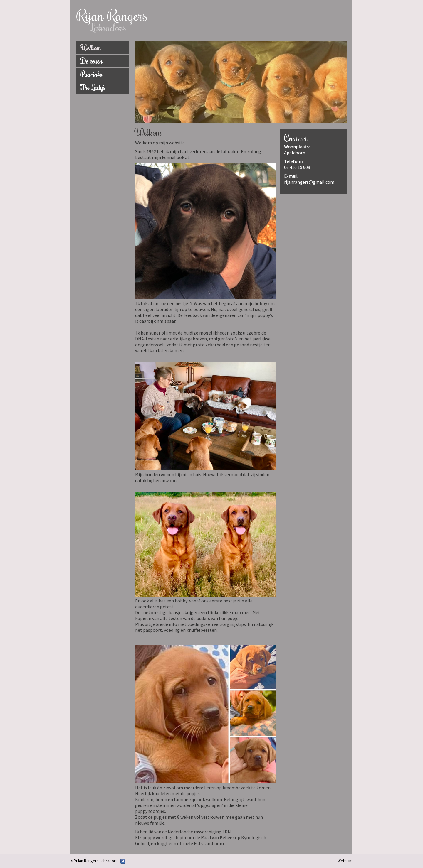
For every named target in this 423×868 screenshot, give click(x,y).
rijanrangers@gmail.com (309, 182)
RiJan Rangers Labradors (96, 861)
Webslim (345, 861)
